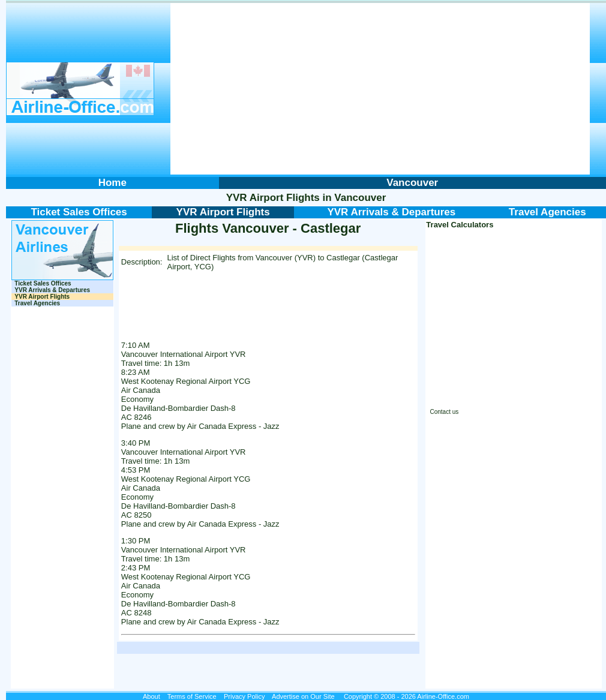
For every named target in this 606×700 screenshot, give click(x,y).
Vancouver (360, 198)
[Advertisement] (380, 89)
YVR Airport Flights (273, 198)
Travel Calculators (460, 225)
